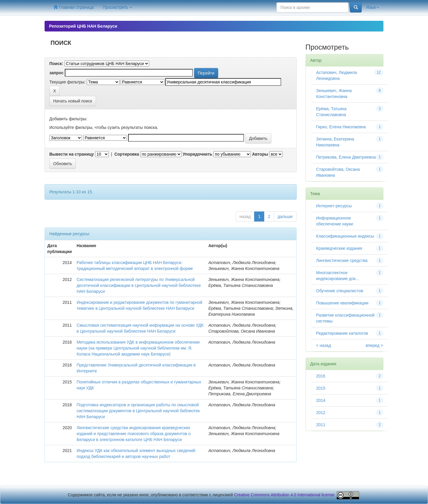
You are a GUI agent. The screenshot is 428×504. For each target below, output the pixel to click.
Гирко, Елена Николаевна (341, 127)
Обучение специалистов (340, 291)
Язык (373, 7)
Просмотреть (117, 7)
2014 (321, 400)
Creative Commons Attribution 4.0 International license (284, 495)
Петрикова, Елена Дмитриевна (346, 157)
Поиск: (56, 64)
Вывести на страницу (72, 154)
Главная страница (74, 7)
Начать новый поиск (73, 101)
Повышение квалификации (342, 303)
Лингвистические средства (342, 260)
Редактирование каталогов (342, 333)
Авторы (260, 154)
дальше (285, 217)
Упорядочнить (198, 154)
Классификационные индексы (345, 236)
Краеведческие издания (339, 248)
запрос (56, 73)
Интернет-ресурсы (334, 206)
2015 (321, 388)
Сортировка (127, 154)
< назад (324, 345)
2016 (321, 376)
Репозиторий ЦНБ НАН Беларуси (83, 26)
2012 (321, 413)
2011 (321, 425)
